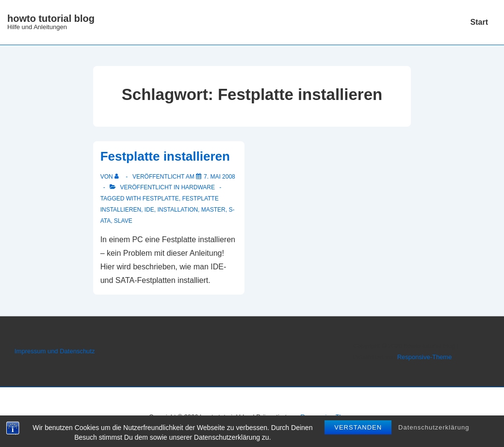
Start (479, 22)
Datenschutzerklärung (434, 429)
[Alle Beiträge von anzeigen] (119, 177)
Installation (178, 210)
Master (213, 210)
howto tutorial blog (51, 18)
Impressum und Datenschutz (55, 351)
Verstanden (358, 429)
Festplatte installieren (165, 156)
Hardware (198, 187)
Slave (123, 221)
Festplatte (161, 199)
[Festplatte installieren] (219, 177)
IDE (149, 210)
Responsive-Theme (425, 357)
